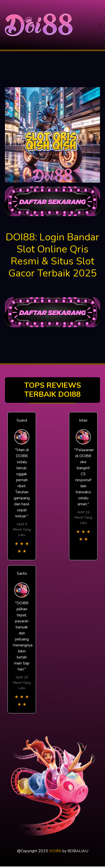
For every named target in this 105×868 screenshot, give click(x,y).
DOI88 (55, 851)
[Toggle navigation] (101, 25)
